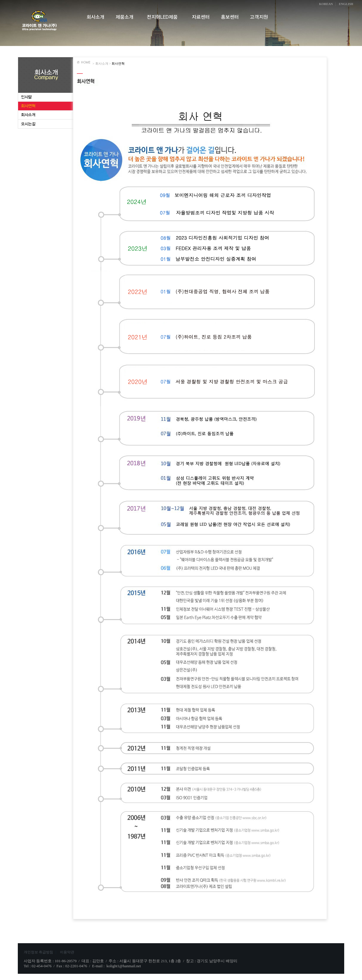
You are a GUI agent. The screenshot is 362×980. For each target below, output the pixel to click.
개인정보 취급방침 (40, 952)
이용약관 (67, 952)
